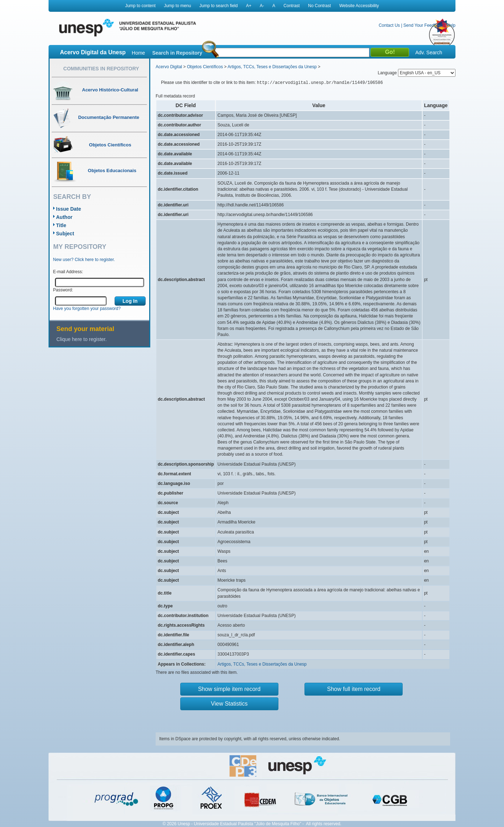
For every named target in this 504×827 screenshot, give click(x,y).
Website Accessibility (359, 6)
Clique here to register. (82, 339)
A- (262, 6)
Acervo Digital (169, 67)
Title (61, 225)
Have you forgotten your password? (87, 309)
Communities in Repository (101, 69)
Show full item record (354, 689)
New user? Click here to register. (84, 260)
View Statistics (229, 704)
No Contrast (319, 6)
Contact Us (389, 25)
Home (138, 53)
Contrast (291, 6)
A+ (249, 6)
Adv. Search (429, 52)
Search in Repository (177, 53)
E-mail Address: (68, 272)
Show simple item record (229, 689)
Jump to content (140, 6)
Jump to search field (219, 6)
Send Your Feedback (423, 25)
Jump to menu (177, 6)
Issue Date (69, 209)
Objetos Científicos (205, 67)
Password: (63, 290)
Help (451, 25)
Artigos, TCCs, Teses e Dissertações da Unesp (272, 67)
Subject (65, 234)
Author (64, 217)
